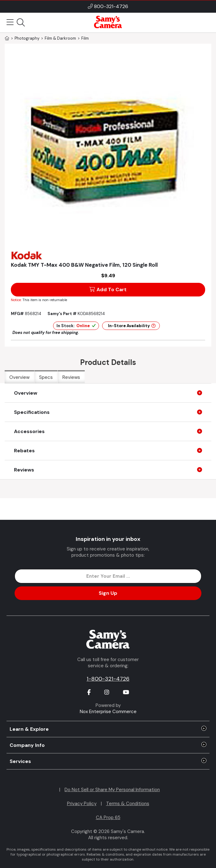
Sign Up (108, 593)
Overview (19, 377)
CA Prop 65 (108, 818)
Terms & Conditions (128, 804)
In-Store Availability (132, 326)
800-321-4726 (111, 6)
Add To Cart (108, 289)
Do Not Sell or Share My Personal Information (112, 790)
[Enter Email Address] (108, 576)
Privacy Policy (82, 804)
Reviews (71, 377)
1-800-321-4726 (108, 679)
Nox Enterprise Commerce (108, 712)
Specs (46, 377)
